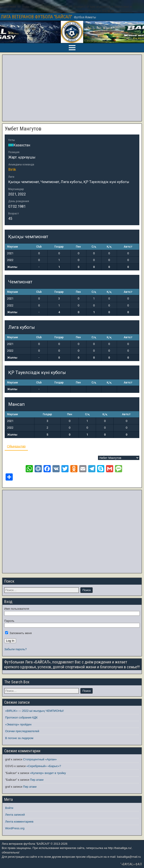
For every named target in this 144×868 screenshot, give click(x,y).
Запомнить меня (18, 633)
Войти (9, 808)
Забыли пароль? (15, 649)
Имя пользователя (17, 609)
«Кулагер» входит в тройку (48, 773)
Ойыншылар (16, 446)
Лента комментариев (19, 822)
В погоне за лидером (19, 738)
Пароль (9, 621)
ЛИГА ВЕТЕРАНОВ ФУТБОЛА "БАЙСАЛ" (37, 17)
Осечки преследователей (22, 731)
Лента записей (15, 815)
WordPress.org (15, 828)
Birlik (12, 170)
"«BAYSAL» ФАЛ (131, 864)
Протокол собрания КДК (21, 717)
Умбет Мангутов (23, 129)
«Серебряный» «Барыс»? (44, 766)
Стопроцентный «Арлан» (40, 759)
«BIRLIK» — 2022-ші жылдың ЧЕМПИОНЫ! (34, 711)
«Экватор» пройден (18, 724)
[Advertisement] (72, 88)
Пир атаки (37, 780)
